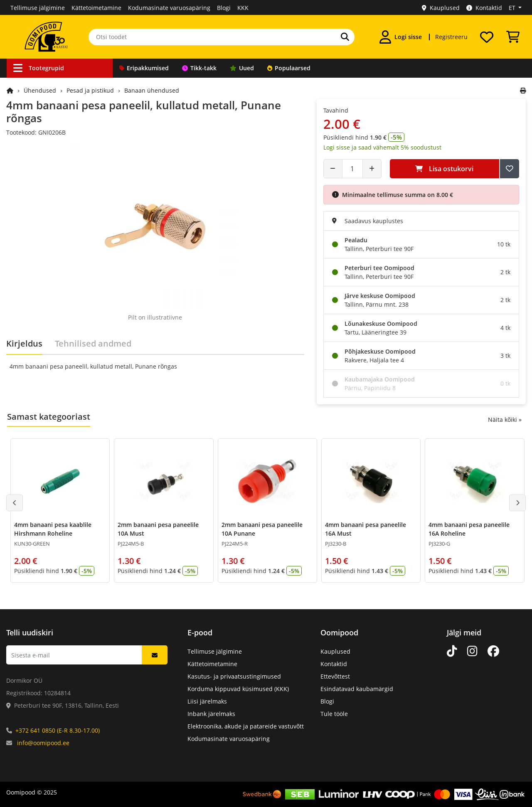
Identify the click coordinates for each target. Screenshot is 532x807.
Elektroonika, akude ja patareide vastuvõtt (246, 726)
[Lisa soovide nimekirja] (510, 169)
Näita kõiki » (505, 419)
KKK (243, 8)
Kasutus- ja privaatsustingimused (234, 676)
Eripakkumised (144, 68)
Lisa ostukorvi (444, 169)
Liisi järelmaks (207, 701)
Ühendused (40, 90)
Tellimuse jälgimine (38, 8)
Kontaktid (484, 8)
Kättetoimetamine (96, 8)
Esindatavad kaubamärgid (357, 689)
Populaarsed (289, 68)
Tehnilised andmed (93, 343)
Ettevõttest (335, 676)
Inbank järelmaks (211, 714)
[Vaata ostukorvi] (513, 37)
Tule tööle (334, 714)
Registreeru (451, 37)
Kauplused (441, 8)
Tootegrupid (39, 68)
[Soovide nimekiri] (487, 37)
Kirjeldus (24, 343)
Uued (242, 68)
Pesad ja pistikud (90, 90)
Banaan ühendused (152, 90)
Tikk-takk (199, 68)
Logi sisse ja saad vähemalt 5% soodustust (382, 147)
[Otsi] (345, 37)
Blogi (224, 8)
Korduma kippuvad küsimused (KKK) (238, 689)
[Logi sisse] (401, 37)
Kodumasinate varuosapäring (169, 8)
